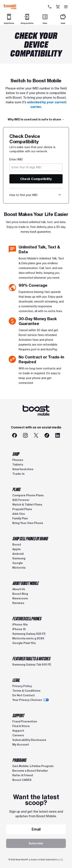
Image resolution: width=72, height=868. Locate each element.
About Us (19, 589)
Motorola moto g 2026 (28, 638)
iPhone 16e (20, 625)
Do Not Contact (24, 695)
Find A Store (21, 726)
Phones (18, 460)
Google (18, 563)
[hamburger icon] (66, 7)
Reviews (18, 603)
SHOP (16, 454)
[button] (60, 195)
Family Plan (20, 518)
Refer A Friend (23, 775)
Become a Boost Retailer (30, 771)
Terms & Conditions (26, 691)
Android (18, 554)
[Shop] (9, 22)
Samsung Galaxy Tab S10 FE (32, 665)
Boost (17, 545)
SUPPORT (18, 715)
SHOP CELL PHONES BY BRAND (30, 538)
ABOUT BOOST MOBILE (25, 583)
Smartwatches (23, 469)
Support (18, 731)
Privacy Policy (22, 686)
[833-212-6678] (50, 7)
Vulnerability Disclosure (29, 740)
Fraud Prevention (25, 721)
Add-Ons (19, 514)
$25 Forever (21, 500)
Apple (17, 549)
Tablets (18, 465)
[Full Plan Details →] (36, 119)
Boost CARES (22, 780)
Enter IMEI (16, 159)
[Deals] (63, 22)
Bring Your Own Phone (28, 523)
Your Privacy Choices (31, 700)
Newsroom (20, 598)
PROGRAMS (19, 760)
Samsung (19, 558)
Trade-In (18, 474)
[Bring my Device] (27, 22)
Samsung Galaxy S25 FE (29, 634)
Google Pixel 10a (24, 643)
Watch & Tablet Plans (27, 505)
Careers (18, 735)
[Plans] (45, 22)
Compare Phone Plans (28, 495)
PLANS (16, 489)
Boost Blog (20, 594)
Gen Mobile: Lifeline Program (33, 766)
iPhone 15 (19, 629)
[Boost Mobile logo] (10, 7)
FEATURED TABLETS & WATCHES (31, 658)
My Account (21, 745)
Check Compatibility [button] (36, 179)
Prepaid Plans (22, 509)
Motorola (19, 568)
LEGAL (16, 680)
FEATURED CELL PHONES (27, 618)
